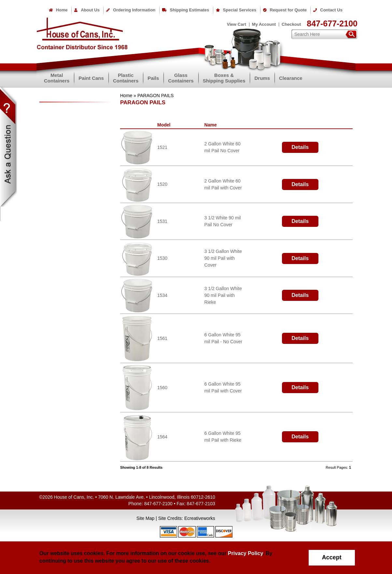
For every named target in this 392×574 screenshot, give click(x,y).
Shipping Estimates (186, 10)
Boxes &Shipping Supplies (224, 78)
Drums (262, 78)
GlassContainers (181, 78)
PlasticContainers (126, 78)
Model (165, 125)
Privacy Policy (245, 553)
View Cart (237, 24)
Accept (332, 557)
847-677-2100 (332, 23)
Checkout (291, 24)
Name (212, 125)
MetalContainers (57, 78)
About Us (87, 10)
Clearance (291, 78)
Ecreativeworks (200, 518)
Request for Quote (285, 10)
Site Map (145, 518)
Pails (153, 78)
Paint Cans (91, 78)
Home (58, 10)
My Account (264, 24)
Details (300, 147)
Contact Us (328, 10)
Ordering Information (131, 10)
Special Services (236, 10)
